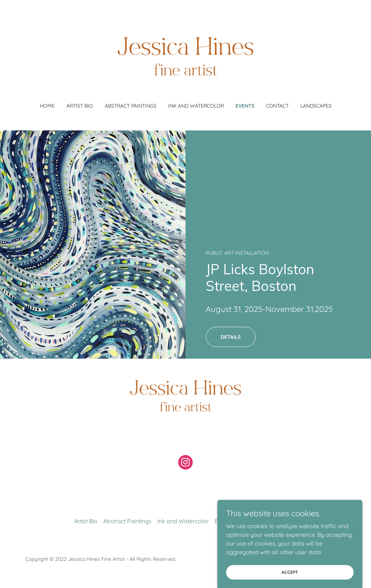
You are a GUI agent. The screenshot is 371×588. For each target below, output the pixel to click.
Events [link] (245, 106)
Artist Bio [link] (80, 106)
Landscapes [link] (316, 106)
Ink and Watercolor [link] (196, 106)
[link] (185, 56)
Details (231, 337)
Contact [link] (277, 106)
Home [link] (47, 106)
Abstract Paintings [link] (131, 106)
